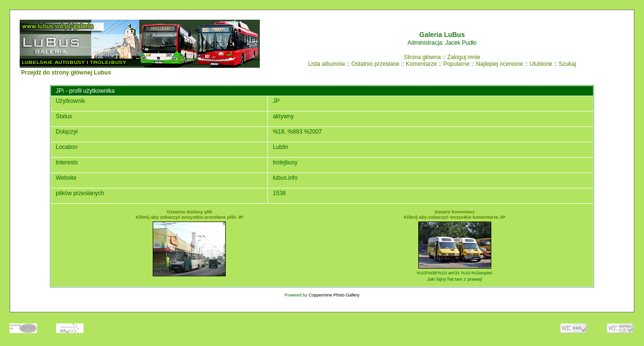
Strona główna (422, 57)
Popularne (456, 64)
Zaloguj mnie (464, 57)
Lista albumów (327, 64)
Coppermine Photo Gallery (334, 295)
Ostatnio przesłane (376, 64)
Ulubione (541, 64)
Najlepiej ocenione (499, 64)
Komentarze (421, 64)
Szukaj (567, 64)
